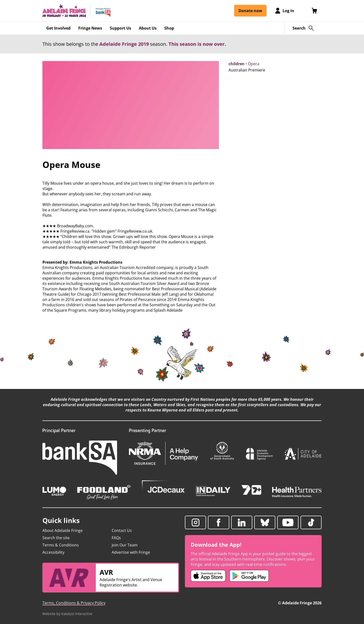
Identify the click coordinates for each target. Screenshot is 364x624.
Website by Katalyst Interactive (67, 614)
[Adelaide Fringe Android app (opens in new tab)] (249, 576)
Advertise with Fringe (131, 552)
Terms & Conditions (61, 545)
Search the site (56, 538)
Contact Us (122, 530)
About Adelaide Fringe (63, 530)
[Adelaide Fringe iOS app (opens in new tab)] (208, 576)
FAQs (116, 538)
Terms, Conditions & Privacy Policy (74, 603)
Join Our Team (125, 545)
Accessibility (53, 552)
